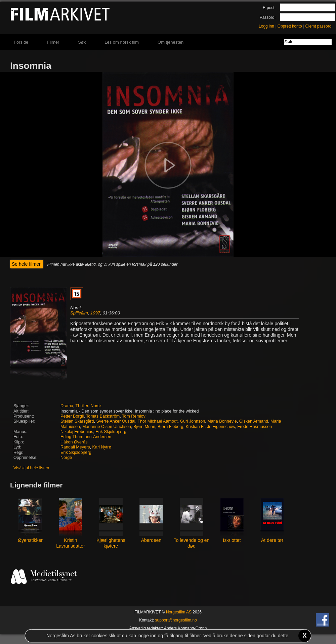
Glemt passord (318, 26)
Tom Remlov (134, 416)
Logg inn (266, 26)
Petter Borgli (72, 416)
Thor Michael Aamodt (157, 421)
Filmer (53, 42)
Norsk (96, 406)
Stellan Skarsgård (77, 421)
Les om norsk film (122, 42)
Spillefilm (79, 313)
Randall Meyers (75, 447)
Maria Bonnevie (222, 421)
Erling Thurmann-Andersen (86, 437)
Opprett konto (290, 26)
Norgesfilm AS (179, 612)
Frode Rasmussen (255, 427)
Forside (21, 42)
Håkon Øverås (74, 442)
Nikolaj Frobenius (77, 432)
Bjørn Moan (144, 427)
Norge (66, 458)
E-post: (269, 8)
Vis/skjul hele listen (31, 468)
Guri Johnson (192, 421)
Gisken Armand (254, 421)
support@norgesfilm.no (176, 620)
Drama (67, 406)
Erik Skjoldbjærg (111, 432)
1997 (95, 313)
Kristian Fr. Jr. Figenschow (210, 427)
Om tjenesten (171, 42)
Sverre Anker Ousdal (116, 421)
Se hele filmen (27, 264)
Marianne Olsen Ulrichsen (107, 427)
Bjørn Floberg (170, 427)
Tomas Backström (103, 416)
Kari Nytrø (102, 447)
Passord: (268, 17)
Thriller (82, 406)
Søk (82, 42)
